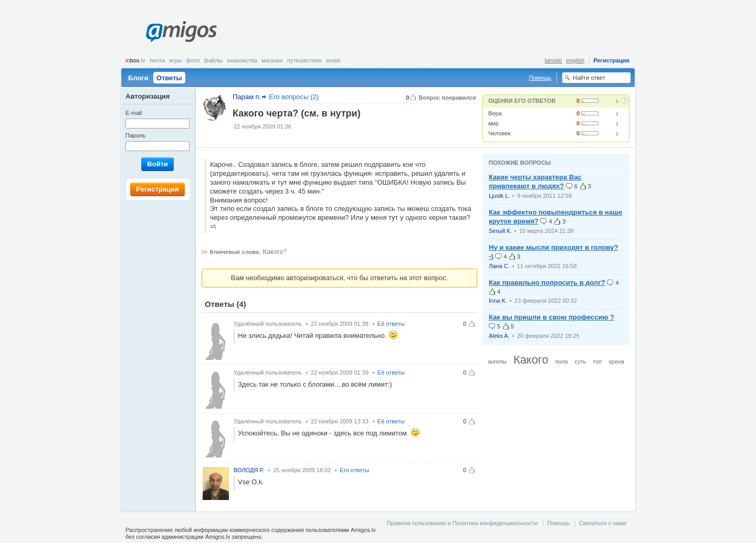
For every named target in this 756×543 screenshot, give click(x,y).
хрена (616, 361)
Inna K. (498, 301)
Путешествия (304, 60)
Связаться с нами (603, 523)
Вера (495, 113)
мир (493, 123)
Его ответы (354, 470)
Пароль (135, 135)
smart (333, 60)
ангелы (497, 361)
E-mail (134, 113)
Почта (157, 60)
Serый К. (500, 231)
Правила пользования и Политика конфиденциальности (462, 523)
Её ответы (391, 324)
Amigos (181, 31)
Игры (175, 60)
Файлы (213, 60)
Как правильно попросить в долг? (547, 283)
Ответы (169, 78)
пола (562, 361)
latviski (553, 60)
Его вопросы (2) (294, 97)
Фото (193, 60)
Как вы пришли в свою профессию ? (552, 317)
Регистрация (611, 60)
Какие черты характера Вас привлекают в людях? (535, 182)
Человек (499, 133)
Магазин (272, 60)
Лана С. (499, 266)
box (135, 60)
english (575, 60)
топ (597, 361)
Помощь (540, 78)
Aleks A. (499, 336)
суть (581, 361)
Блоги (138, 78)
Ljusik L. (499, 196)
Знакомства (242, 60)
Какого (273, 252)
